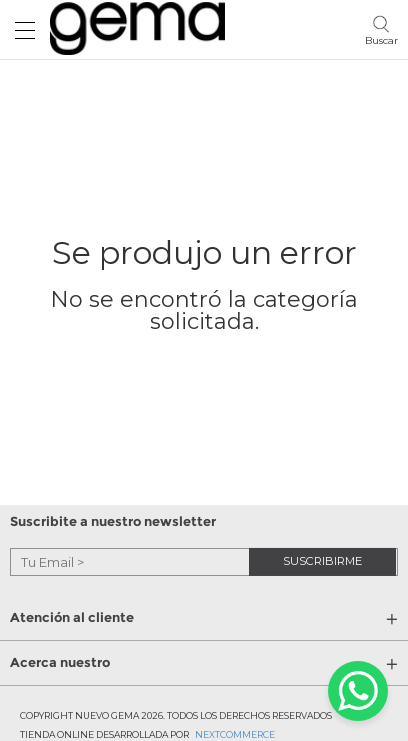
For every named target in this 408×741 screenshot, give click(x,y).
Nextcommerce (235, 734)
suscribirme (322, 561)
